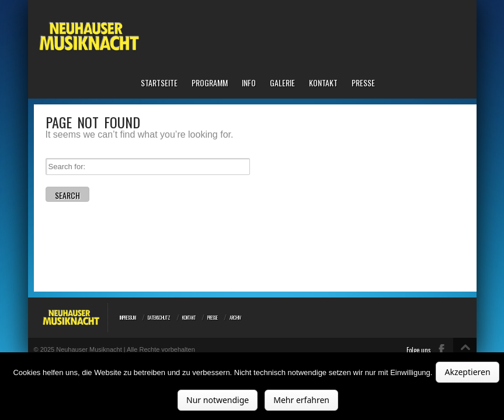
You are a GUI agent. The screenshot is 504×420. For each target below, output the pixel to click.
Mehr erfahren (301, 400)
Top (465, 354)
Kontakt (323, 83)
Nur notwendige (218, 400)
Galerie (282, 83)
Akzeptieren (467, 372)
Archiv (235, 317)
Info (249, 83)
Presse (363, 83)
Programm (210, 83)
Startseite (159, 83)
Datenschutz (159, 317)
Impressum (128, 317)
